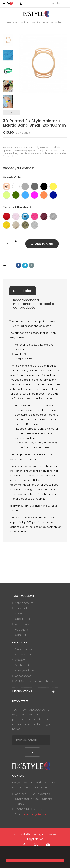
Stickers (20, 660)
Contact (21, 635)
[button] (7, 854)
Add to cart (42, 244)
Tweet (25, 265)
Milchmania (23, 665)
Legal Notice (35, 839)
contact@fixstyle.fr (36, 814)
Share (18, 265)
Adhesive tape (25, 655)
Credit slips (22, 619)
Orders (20, 614)
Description (23, 291)
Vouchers (21, 630)
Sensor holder (24, 649)
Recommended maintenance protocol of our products (34, 304)
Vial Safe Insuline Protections (34, 681)
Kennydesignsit (25, 671)
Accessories (23, 676)
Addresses (22, 624)
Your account (24, 603)
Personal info (24, 608)
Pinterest (32, 265)
